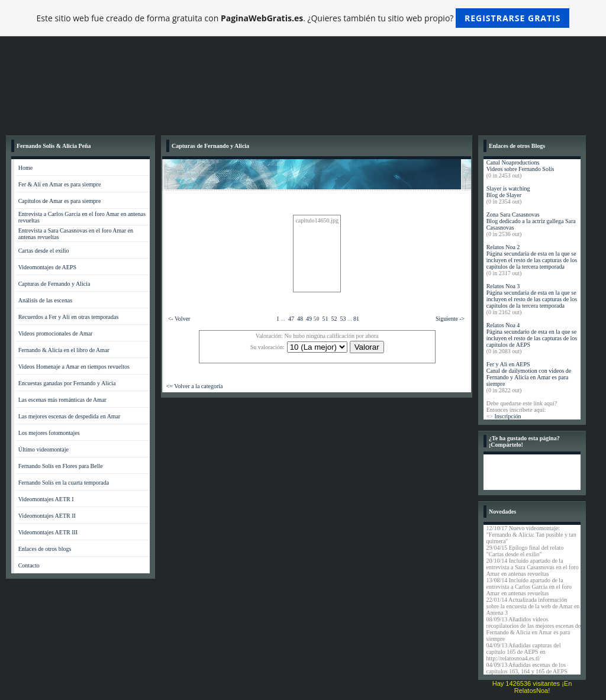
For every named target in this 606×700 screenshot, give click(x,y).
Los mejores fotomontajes (49, 433)
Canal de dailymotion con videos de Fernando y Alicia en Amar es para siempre (529, 377)
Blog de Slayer (504, 195)
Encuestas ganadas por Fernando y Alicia (67, 383)
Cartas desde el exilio (44, 251)
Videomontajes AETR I (46, 499)
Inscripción (507, 416)
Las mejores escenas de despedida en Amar (70, 416)
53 (343, 319)
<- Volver (179, 319)
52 (334, 319)
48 (300, 319)
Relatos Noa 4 (503, 325)
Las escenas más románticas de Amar (62, 400)
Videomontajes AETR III (48, 532)
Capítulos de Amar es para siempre (60, 201)
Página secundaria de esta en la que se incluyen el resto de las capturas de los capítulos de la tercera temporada (532, 260)
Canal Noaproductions (513, 162)
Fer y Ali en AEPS (508, 364)
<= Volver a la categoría (195, 386)
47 (291, 319)
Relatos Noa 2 (503, 247)
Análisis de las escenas (45, 300)
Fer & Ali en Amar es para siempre (60, 184)
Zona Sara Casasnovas (513, 214)
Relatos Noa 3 (503, 286)
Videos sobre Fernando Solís (520, 169)
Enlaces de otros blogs (45, 549)
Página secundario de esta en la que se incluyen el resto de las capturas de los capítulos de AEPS (532, 338)
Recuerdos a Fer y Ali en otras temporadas (69, 317)
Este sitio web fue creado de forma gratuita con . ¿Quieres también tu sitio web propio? (303, 18)
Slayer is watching (508, 188)
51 (325, 319)
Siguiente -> (450, 319)
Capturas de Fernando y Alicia (54, 284)
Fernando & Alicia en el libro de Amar (64, 350)
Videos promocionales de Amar (56, 333)
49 (309, 319)
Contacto (29, 565)
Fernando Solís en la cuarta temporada (64, 483)
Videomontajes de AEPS (47, 267)
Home (25, 168)
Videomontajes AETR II (47, 516)
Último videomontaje (43, 449)
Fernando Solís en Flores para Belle (61, 466)
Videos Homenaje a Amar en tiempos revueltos (74, 367)
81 (356, 319)
